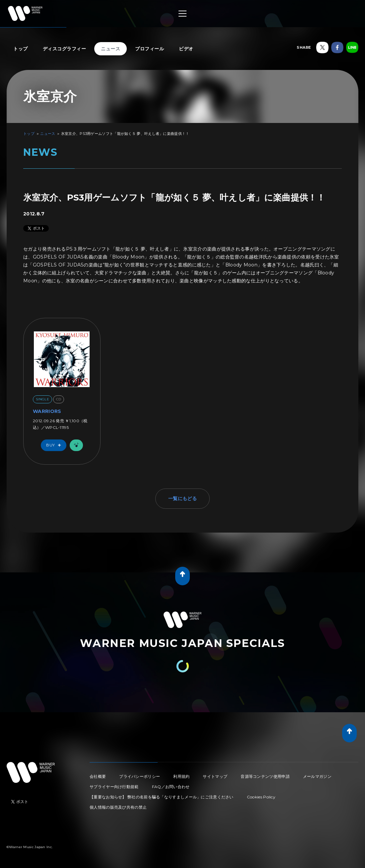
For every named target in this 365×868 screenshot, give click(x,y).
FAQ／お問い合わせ (171, 787)
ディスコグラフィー (65, 49)
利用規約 (181, 776)
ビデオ (186, 49)
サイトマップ (215, 776)
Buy (55, 445)
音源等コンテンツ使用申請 (265, 776)
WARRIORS (47, 411)
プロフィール (149, 49)
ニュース (110, 49)
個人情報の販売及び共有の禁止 (118, 807)
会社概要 (98, 776)
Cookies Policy (261, 797)
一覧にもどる (183, 498)
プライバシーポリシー (140, 776)
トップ (21, 49)
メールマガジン (317, 776)
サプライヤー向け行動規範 (114, 787)
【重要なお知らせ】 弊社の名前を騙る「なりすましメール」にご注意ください (162, 797)
